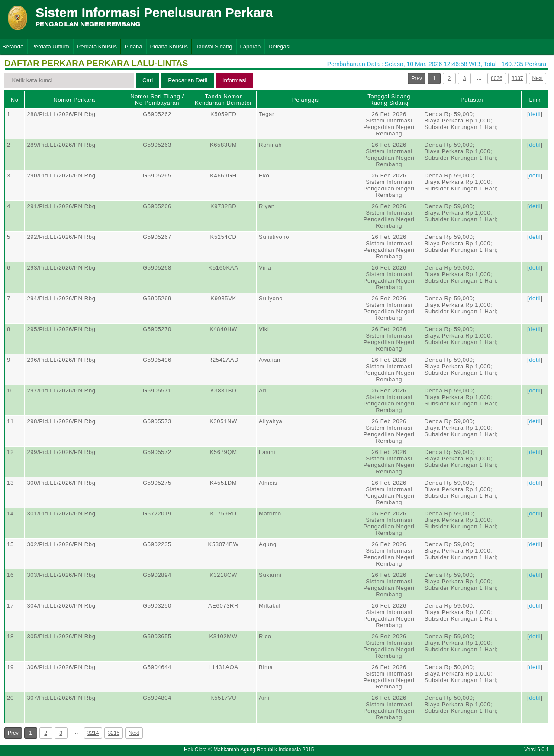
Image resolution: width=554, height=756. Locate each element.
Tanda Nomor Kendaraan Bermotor (223, 100)
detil (535, 114)
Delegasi (279, 47)
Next (538, 78)
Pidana (133, 47)
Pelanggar (306, 100)
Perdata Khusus (97, 47)
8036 (497, 78)
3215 (114, 733)
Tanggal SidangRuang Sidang (389, 100)
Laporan (251, 47)
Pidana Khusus (169, 47)
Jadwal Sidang (214, 47)
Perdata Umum (50, 47)
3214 (93, 733)
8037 (517, 78)
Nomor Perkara (74, 100)
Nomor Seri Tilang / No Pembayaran (157, 100)
